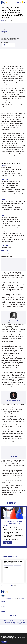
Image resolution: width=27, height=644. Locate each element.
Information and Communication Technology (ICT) (9, 570)
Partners (4, 621)
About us (4, 627)
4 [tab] (16, 596)
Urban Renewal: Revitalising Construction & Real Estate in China (13, 566)
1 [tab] (11, 596)
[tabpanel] (14, 578)
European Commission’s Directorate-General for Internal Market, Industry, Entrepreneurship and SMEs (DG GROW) (16, 609)
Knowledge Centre (7, 618)
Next (25, 596)
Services (4, 614)
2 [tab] (13, 596)
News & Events (6, 624)
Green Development (9, 22)
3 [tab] (14, 596)
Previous (2, 596)
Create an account (9, 545)
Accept (4, 642)
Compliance (16, 22)
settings (16, 639)
